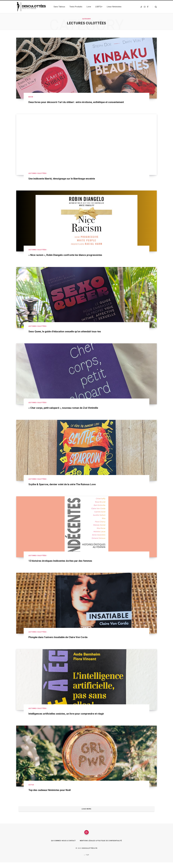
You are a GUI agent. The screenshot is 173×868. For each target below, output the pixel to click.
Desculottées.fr (90, 854)
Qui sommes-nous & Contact (60, 846)
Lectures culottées (38, 177)
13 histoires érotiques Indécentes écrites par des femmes (66, 565)
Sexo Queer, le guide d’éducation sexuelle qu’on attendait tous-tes (71, 335)
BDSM (31, 97)
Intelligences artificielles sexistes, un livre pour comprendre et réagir (73, 718)
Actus (31, 789)
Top (86, 861)
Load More (86, 813)
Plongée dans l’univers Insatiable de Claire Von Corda (63, 641)
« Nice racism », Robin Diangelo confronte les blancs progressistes (72, 259)
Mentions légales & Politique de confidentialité (103, 846)
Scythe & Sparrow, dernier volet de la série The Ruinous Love (68, 488)
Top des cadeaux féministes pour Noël (54, 794)
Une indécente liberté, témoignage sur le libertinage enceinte (68, 182)
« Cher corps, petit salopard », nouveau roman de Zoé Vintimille (70, 412)
